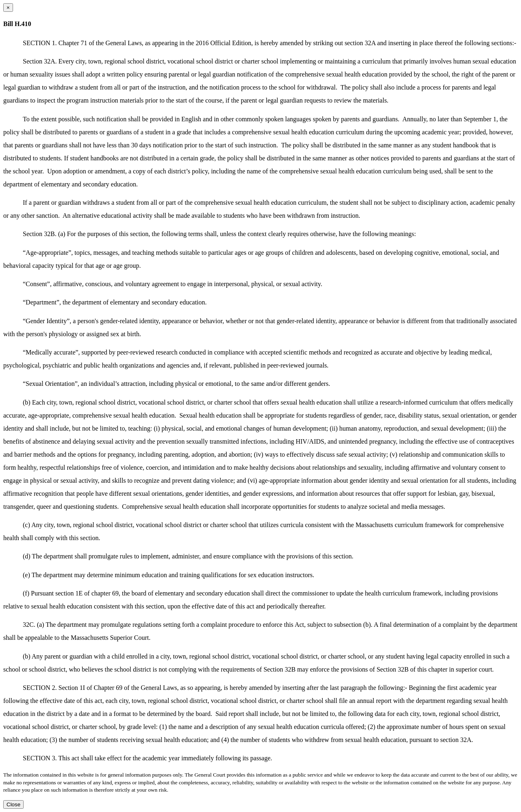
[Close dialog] (8, 8)
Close (13, 804)
